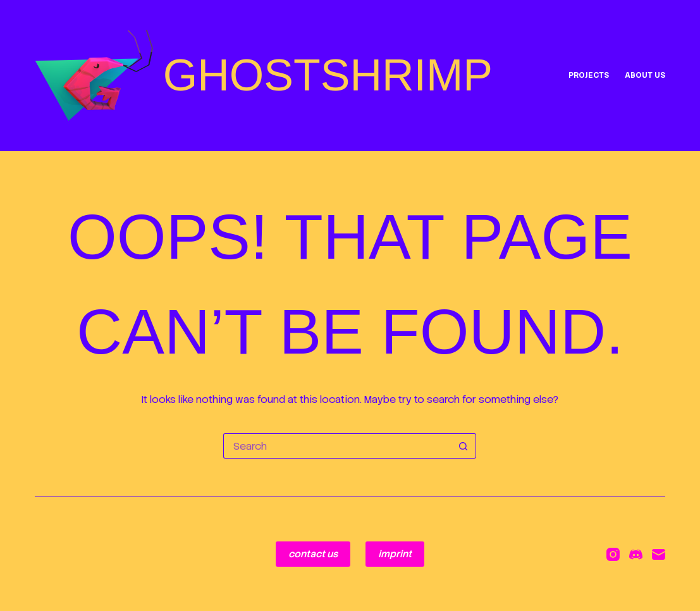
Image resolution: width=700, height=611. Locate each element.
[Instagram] (613, 554)
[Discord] (636, 554)
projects (589, 75)
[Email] (659, 554)
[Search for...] (337, 446)
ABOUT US (645, 75)
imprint (395, 554)
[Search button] (464, 446)
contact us (313, 554)
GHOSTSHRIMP (328, 75)
